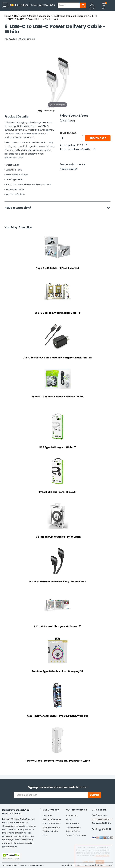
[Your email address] (51, 795)
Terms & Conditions (76, 835)
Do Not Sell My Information (32, 865)
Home (8, 16)
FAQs (69, 819)
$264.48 (82, 145)
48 (94, 149)
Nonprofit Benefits (52, 819)
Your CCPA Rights (10, 865)
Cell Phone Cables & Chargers (70, 16)
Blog (45, 835)
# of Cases (68, 133)
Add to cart (98, 138)
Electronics (20, 16)
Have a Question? (19, 208)
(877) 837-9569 (46, 5)
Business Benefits (51, 827)
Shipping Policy (74, 827)
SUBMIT (95, 795)
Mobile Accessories (40, 16)
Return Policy (73, 823)
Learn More (88, 862)
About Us (47, 815)
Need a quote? (69, 169)
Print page (50, 111)
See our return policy (72, 164)
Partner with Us (50, 831)
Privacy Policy (73, 831)
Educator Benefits (52, 823)
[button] (92, 6)
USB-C (94, 16)
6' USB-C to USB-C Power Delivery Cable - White (34, 19)
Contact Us (72, 815)
